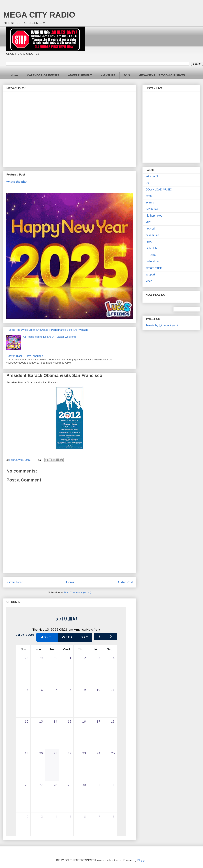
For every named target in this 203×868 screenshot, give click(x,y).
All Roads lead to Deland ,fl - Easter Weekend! (50, 337)
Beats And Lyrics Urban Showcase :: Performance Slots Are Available (48, 330)
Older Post (125, 582)
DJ (147, 183)
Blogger (142, 860)
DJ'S (127, 75)
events (150, 202)
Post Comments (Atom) (77, 592)
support (150, 274)
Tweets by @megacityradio (162, 325)
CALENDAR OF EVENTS (43, 75)
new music (152, 235)
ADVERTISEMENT (80, 75)
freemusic (152, 209)
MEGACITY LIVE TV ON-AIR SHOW (162, 75)
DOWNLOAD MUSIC (159, 189)
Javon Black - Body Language (26, 356)
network (150, 229)
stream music (154, 268)
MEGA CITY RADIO (39, 15)
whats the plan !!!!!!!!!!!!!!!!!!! (27, 182)
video (149, 281)
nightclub (151, 248)
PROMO (151, 255)
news (149, 242)
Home (14, 75)
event (149, 196)
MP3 (148, 222)
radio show (152, 261)
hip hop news (154, 216)
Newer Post (14, 582)
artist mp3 (152, 176)
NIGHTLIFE (108, 75)
